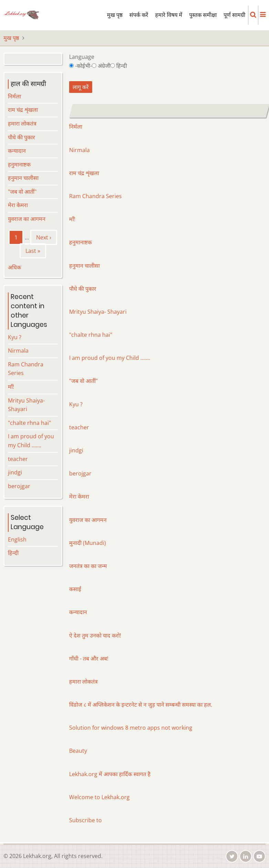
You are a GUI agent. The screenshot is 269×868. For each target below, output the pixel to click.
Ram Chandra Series (95, 196)
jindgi (76, 450)
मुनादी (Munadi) (88, 543)
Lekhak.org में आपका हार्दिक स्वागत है (110, 774)
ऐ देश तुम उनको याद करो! (95, 635)
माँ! (72, 219)
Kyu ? (76, 404)
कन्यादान (78, 612)
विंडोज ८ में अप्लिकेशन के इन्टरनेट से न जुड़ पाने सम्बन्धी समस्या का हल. (141, 705)
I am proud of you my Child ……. (110, 358)
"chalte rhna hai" (91, 335)
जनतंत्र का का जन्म (88, 566)
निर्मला (76, 127)
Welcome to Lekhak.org (99, 797)
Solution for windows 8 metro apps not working (131, 728)
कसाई (75, 589)
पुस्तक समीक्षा (203, 15)
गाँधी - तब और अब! (89, 658)
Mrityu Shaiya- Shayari (98, 312)
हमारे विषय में (169, 15)
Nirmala (79, 150)
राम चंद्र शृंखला (84, 173)
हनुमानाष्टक (80, 242)
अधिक (14, 267)
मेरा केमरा (79, 496)
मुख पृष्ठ (115, 15)
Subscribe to (85, 820)
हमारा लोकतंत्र (83, 682)
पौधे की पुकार (83, 289)
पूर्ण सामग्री (234, 15)
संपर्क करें (139, 15)
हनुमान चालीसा (84, 266)
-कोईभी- (83, 66)
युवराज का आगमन (88, 520)
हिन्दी (122, 66)
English (17, 539)
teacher (79, 427)
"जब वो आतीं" (83, 381)
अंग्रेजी (104, 66)
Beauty (78, 751)
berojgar (80, 473)
